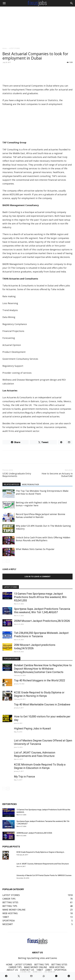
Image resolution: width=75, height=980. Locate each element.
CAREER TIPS (15, 967)
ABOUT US (12, 970)
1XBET (40, 970)
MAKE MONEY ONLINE (35, 967)
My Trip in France (24, 777)
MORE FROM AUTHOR (30, 485)
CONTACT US (27, 970)
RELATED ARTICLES (12, 485)
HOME (9, 964)
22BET (49, 970)
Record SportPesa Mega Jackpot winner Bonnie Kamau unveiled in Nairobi (40, 516)
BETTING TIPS (42, 964)
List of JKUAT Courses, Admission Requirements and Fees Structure (43, 864)
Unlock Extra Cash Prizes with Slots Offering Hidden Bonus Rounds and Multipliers (43, 539)
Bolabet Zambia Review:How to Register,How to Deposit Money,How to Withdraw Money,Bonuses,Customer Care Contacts (43, 669)
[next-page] (8, 561)
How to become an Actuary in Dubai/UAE (57, 475)
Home (5, 48)
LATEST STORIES (14, 48)
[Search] (72, 3)
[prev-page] (4, 561)
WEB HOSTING (57, 967)
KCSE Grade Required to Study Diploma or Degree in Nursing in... (41, 852)
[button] (4, 3)
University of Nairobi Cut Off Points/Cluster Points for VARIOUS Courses (44, 875)
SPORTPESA (60, 970)
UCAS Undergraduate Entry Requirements (17, 475)
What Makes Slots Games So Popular (35, 549)
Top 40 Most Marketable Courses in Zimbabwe (42, 704)
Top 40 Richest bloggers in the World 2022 (40, 680)
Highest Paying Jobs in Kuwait (32, 729)
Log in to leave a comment (38, 576)
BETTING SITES (59, 964)
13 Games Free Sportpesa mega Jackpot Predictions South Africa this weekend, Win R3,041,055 (40, 597)
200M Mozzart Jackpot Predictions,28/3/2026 (42, 621)
